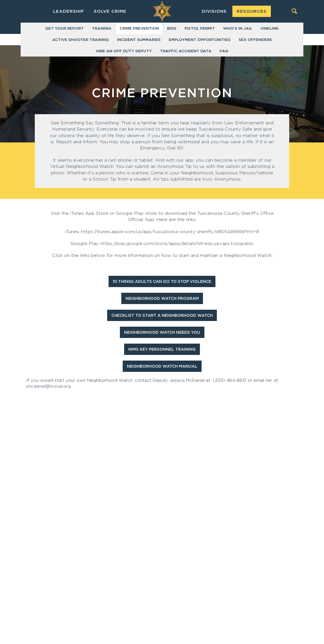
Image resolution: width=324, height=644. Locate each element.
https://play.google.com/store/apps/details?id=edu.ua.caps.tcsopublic (177, 244)
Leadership (69, 11)
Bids (172, 29)
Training (102, 29)
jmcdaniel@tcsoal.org (48, 386)
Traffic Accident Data (186, 51)
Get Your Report (64, 29)
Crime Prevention (139, 29)
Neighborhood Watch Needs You (162, 333)
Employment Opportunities (200, 40)
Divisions (214, 11)
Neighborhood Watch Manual (162, 367)
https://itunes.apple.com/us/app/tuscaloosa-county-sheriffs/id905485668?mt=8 (170, 232)
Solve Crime (110, 11)
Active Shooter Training (81, 40)
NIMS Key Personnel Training (162, 350)
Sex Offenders (255, 40)
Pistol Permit (200, 29)
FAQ (224, 51)
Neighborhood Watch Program (162, 299)
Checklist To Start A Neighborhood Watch (162, 316)
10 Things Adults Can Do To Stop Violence (162, 282)
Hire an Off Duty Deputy (124, 51)
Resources (252, 11)
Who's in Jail (238, 29)
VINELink (270, 29)
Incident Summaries (139, 40)
